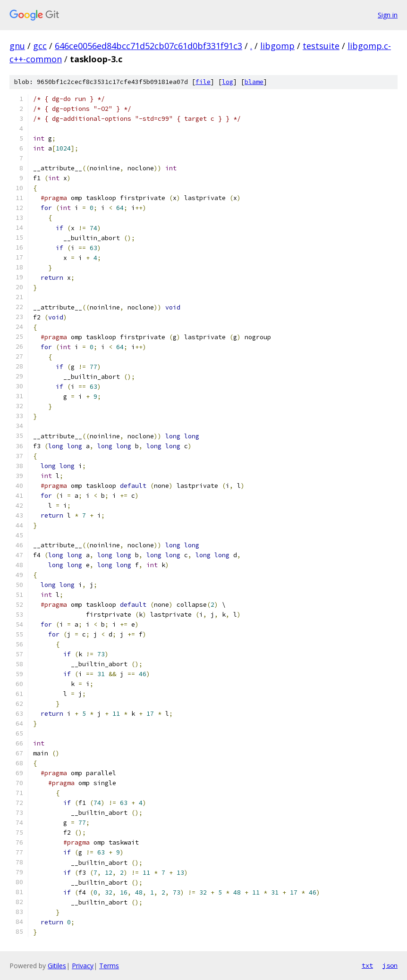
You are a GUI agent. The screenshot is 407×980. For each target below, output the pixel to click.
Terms (109, 966)
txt (367, 965)
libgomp (277, 46)
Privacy (83, 966)
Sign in (388, 15)
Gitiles (57, 966)
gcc (40, 46)
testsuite (321, 46)
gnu (17, 46)
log (228, 82)
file (203, 82)
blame (254, 82)
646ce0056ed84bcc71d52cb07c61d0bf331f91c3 (148, 46)
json (390, 965)
